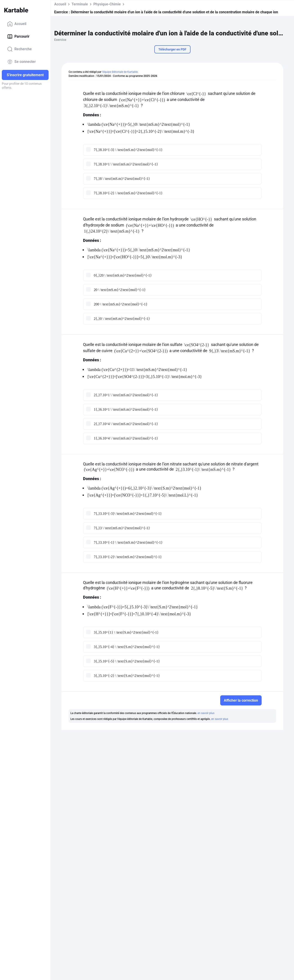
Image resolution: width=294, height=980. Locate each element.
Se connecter (21, 62)
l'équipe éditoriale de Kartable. (120, 72)
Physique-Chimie (107, 4)
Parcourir (18, 37)
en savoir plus (206, 713)
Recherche (19, 49)
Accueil (17, 24)
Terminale (80, 4)
